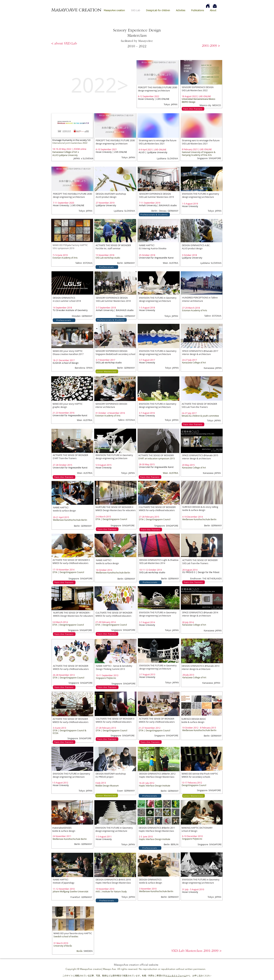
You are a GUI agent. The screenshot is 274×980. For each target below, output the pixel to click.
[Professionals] (107, 267)
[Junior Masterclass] (107, 371)
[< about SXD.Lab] (64, 44)
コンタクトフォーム (177, 976)
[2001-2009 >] (211, 46)
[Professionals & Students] (154, 215)
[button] (196, 951)
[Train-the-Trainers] (193, 109)
